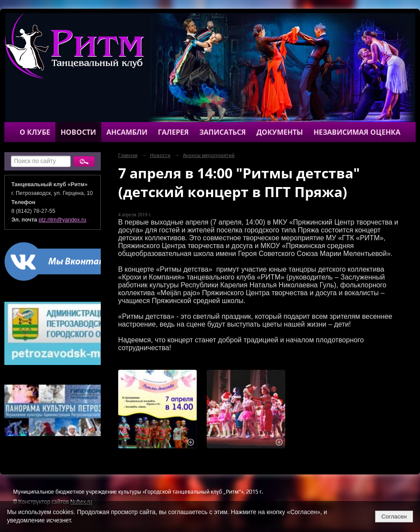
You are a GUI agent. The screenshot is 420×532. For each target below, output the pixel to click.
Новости (78, 132)
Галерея (173, 132)
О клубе (35, 132)
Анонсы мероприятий (209, 155)
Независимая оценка (357, 132)
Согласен (394, 517)
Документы (280, 132)
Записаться (223, 132)
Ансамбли (127, 132)
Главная (128, 155)
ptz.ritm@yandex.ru (63, 220)
